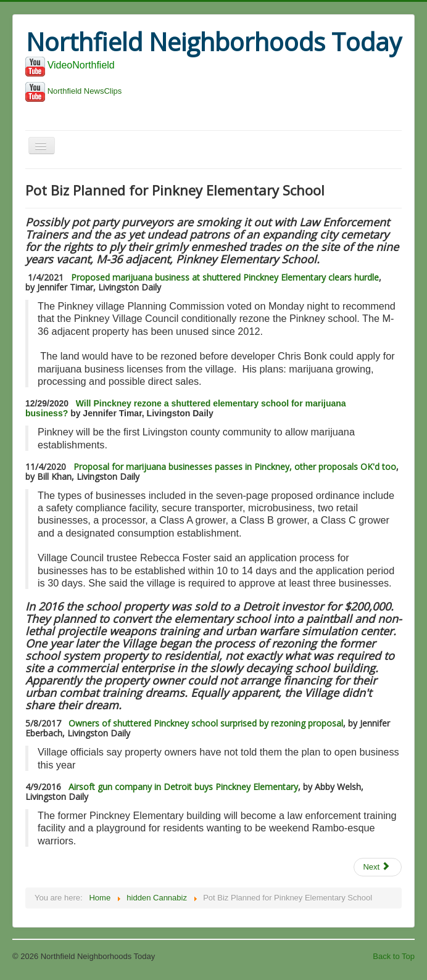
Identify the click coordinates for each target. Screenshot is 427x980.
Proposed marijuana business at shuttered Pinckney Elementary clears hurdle (225, 277)
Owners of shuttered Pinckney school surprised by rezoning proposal (206, 723)
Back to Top (394, 956)
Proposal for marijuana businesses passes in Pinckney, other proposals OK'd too (235, 467)
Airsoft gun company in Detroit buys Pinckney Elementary (182, 787)
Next (376, 867)
